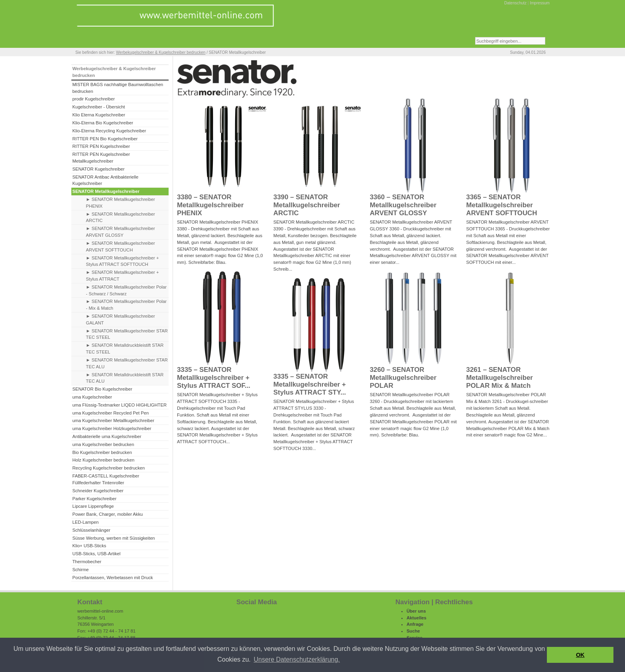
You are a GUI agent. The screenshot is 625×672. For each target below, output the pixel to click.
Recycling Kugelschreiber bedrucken (108, 468)
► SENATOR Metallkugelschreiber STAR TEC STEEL (127, 334)
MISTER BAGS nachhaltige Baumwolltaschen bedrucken (118, 88)
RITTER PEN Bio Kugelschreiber (105, 139)
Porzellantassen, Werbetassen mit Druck (112, 578)
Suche (413, 631)
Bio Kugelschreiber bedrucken (102, 452)
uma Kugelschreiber (92, 397)
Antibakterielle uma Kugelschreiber (107, 436)
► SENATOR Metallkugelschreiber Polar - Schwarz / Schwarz (126, 290)
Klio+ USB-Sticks (89, 546)
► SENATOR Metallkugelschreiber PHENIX (121, 203)
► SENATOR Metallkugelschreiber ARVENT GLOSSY (121, 232)
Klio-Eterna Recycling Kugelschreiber (109, 131)
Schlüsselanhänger (91, 530)
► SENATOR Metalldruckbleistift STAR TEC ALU (125, 378)
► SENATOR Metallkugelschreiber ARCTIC (121, 217)
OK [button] (580, 655)
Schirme (80, 570)
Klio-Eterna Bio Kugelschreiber (103, 123)
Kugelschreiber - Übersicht (98, 107)
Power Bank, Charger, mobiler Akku (107, 514)
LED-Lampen (85, 522)
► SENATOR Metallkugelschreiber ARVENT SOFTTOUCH (121, 247)
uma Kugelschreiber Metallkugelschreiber (113, 420)
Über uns (416, 611)
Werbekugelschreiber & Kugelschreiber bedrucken (161, 52)
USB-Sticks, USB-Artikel (96, 554)
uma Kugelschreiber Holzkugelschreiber (112, 428)
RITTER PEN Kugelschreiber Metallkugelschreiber (101, 158)
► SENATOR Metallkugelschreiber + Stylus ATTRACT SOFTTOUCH (123, 261)
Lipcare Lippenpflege (93, 506)
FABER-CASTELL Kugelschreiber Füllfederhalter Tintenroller (106, 479)
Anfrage (415, 624)
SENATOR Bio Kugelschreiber (102, 389)
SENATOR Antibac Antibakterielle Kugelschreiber (105, 180)
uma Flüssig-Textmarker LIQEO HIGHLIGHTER (119, 405)
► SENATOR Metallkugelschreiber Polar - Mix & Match (126, 305)
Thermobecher (87, 562)
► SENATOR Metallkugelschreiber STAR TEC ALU (127, 363)
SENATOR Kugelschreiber (98, 169)
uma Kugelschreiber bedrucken (103, 444)
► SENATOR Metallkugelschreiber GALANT (121, 319)
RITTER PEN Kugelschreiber (101, 146)
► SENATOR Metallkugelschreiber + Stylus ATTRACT (123, 276)
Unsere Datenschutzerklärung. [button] (297, 659)
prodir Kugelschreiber (93, 99)
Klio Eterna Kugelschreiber (99, 115)
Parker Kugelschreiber (94, 499)
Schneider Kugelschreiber (98, 491)
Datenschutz (515, 3)
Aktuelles (417, 618)
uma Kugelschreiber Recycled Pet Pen (110, 413)
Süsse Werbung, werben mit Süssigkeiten (113, 538)
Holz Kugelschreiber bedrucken (103, 460)
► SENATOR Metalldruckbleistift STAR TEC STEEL (125, 349)
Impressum (540, 3)
